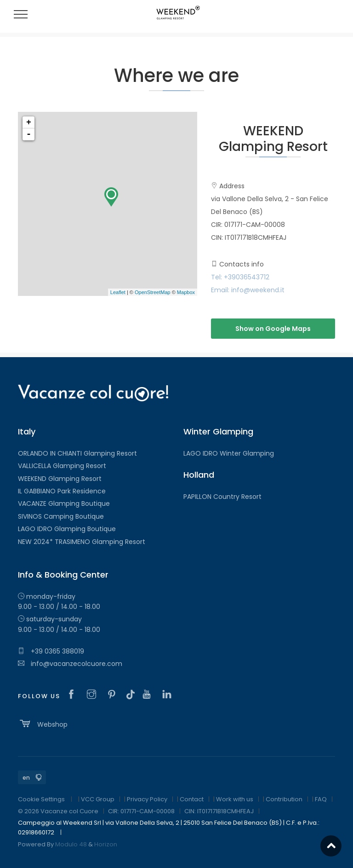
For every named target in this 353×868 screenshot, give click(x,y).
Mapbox (186, 292)
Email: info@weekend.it (248, 290)
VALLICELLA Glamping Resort (62, 466)
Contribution (284, 799)
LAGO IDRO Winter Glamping (229, 453)
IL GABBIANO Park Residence (62, 491)
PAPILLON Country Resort (222, 497)
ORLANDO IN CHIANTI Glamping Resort (77, 453)
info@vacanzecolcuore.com (70, 664)
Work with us (235, 799)
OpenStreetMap (153, 292)
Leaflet (118, 292)
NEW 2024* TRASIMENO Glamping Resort (82, 542)
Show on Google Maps (273, 329)
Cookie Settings (41, 799)
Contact (192, 799)
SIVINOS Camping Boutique (61, 516)
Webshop (43, 723)
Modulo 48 (71, 844)
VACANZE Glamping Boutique (64, 503)
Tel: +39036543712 (240, 277)
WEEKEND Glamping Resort (60, 479)
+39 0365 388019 (51, 651)
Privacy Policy (147, 799)
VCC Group (98, 799)
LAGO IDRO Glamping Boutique (67, 529)
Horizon (106, 844)
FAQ (321, 799)
